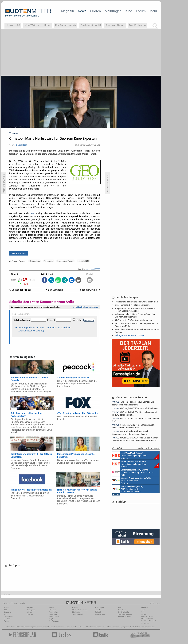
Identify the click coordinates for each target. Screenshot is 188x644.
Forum (141, 11)
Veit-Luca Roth (20, 145)
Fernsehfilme (101, 627)
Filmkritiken (42, 627)
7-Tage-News (8, 617)
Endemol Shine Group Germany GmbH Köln (133, 472)
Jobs (143, 612)
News (82, 11)
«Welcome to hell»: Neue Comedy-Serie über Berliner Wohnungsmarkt (135, 315)
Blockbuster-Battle (124, 617)
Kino (129, 11)
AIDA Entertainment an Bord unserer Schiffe (127, 489)
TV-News (53, 610)
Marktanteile (77, 612)
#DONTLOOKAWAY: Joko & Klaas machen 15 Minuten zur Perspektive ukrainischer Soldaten (135, 439)
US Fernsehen (52, 627)
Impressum (145, 623)
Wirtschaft (53, 614)
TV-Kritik (98, 612)
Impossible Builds (65, 261)
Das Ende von (137, 25)
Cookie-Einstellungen (148, 621)
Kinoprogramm (124, 627)
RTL (33, 213)
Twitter (6, 621)
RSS (5, 610)
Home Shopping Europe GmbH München (136, 455)
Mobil (6, 614)
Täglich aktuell (78, 614)
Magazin (67, 11)
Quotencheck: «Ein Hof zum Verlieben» (133, 305)
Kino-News (122, 610)
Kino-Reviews (100, 614)
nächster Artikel (90, 290)
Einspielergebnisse (125, 614)
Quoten (95, 11)
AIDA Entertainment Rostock (131, 480)
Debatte (98, 610)
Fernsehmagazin (30, 627)
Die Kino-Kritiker (124, 612)
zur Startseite (54, 290)
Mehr (153, 11)
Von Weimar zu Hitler (38, 25)
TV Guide (82, 627)
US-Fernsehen (54, 621)
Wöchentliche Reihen (80, 610)
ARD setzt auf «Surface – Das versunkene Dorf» (135, 420)
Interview (30, 614)
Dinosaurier (35, 261)
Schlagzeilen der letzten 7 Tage (129, 335)
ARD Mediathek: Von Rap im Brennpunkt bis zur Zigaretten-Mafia (137, 325)
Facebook (7, 619)
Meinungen (113, 11)
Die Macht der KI (91, 25)
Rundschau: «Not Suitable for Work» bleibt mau (136, 302)
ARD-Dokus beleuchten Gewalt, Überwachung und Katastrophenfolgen (130, 433)
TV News (61, 627)
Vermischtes (54, 612)
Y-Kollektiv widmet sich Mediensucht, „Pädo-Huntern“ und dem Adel (133, 426)
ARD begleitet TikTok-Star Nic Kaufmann (134, 320)
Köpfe (51, 619)
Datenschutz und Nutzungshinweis (147, 617)
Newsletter (7, 612)
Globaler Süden (115, 25)
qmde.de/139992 (93, 269)
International (54, 617)
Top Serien (152, 627)
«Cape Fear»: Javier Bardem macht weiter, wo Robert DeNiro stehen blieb (136, 310)
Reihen (29, 612)
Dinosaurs (49, 261)
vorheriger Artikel (20, 290)
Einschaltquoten (72, 627)
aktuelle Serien (112, 627)
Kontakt (143, 614)
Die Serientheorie (66, 25)
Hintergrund (31, 610)
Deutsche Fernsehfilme (139, 627)
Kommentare (19, 253)
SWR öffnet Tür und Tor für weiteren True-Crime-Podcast (137, 331)
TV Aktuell (19, 627)
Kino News (11, 627)
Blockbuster (91, 627)
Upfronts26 (13, 25)
